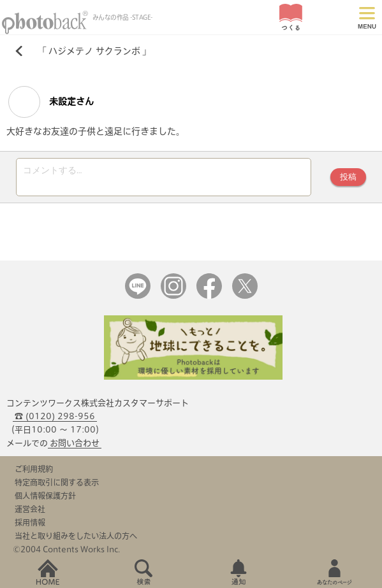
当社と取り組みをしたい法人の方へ (76, 536)
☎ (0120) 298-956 (55, 416)
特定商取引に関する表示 (57, 482)
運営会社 (30, 509)
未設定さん (51, 102)
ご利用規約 (34, 469)
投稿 (348, 177)
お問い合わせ (75, 443)
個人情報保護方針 (45, 496)
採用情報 (30, 522)
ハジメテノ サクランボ (94, 51)
